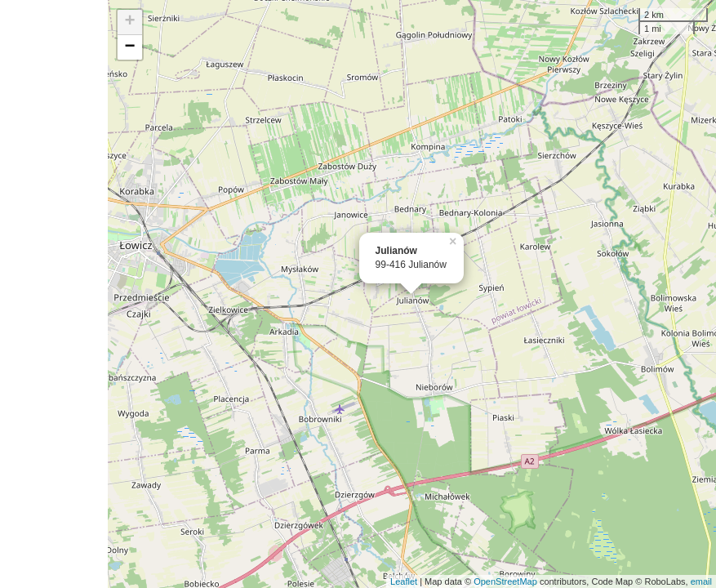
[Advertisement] (54, 294)
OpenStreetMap (505, 581)
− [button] (129, 47)
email (701, 581)
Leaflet (404, 581)
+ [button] (129, 22)
